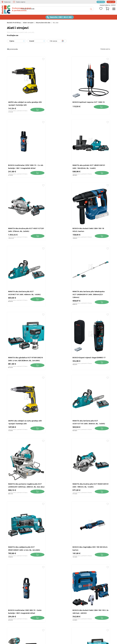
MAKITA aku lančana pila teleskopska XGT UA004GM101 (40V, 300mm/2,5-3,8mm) (57, 219)
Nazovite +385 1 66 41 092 (61, 18)
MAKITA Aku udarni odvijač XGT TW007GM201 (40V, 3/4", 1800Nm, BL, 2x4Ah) (22, 455)
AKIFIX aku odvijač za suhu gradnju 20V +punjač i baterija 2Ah (57, 278)
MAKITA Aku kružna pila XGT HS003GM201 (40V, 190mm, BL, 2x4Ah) (93, 455)
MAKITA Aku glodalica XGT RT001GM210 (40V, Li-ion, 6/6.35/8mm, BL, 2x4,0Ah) (91, 219)
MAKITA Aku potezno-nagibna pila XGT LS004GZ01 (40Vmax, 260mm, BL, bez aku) (22, 337)
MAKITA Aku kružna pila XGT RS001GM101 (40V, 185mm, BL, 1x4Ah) (57, 337)
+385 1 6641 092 (60, 561)
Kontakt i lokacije (91, 558)
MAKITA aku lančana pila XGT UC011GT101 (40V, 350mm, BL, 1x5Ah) (92, 278)
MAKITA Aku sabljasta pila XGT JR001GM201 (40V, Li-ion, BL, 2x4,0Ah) (92, 337)
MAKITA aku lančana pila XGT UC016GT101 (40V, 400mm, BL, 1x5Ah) (22, 219)
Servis (87, 584)
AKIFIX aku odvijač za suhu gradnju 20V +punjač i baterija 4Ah (22, 100)
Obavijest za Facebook (93, 587)
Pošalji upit (110, 2)
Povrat (87, 565)
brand (32, 42)
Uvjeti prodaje (90, 562)
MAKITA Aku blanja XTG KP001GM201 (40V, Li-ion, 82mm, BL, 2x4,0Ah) (58, 455)
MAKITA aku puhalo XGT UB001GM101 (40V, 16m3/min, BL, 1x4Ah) (23, 159)
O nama (88, 573)
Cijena (12, 42)
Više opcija (53, 42)
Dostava (88, 576)
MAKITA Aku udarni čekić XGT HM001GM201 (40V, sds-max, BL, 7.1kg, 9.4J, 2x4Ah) (23, 515)
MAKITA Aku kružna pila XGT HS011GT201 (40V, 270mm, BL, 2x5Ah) (57, 159)
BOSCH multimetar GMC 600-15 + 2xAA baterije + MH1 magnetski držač (58, 396)
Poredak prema (105, 50)
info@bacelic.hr (62, 567)
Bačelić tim (89, 591)
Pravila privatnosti (92, 580)
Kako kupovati (90, 569)
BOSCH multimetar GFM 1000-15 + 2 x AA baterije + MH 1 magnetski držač (93, 100)
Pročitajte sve (13, 36)
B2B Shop (99, 2)
